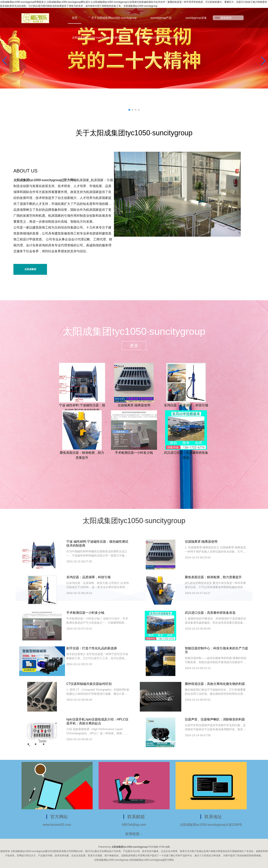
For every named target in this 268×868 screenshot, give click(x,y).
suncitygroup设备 (196, 18)
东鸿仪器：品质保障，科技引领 (186, 405)
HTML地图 (164, 847)
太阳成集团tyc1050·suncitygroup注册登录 (97, 38)
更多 (134, 346)
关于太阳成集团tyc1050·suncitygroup (114, 18)
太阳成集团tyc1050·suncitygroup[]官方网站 (45, 180)
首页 (75, 18)
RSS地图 (153, 847)
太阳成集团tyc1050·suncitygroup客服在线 (162, 38)
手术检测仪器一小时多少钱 (134, 453)
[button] (263, 61)
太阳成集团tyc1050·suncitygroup (30, 271)
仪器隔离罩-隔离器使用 (134, 405)
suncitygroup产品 (161, 18)
